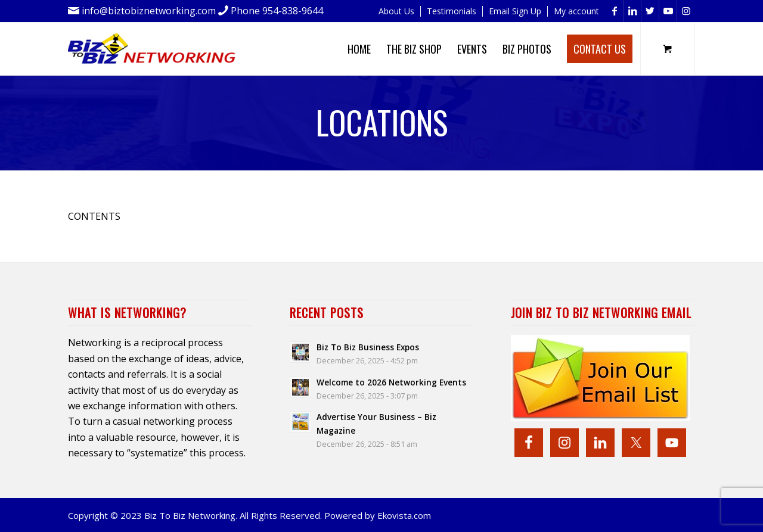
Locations (382, 122)
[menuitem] (397, 11)
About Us (396, 11)
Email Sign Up (515, 11)
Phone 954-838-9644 (277, 11)
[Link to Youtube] (668, 11)
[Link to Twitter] (650, 11)
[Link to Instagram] (686, 11)
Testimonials (452, 11)
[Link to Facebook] (614, 11)
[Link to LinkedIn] (632, 11)
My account (576, 11)
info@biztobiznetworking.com (149, 11)
